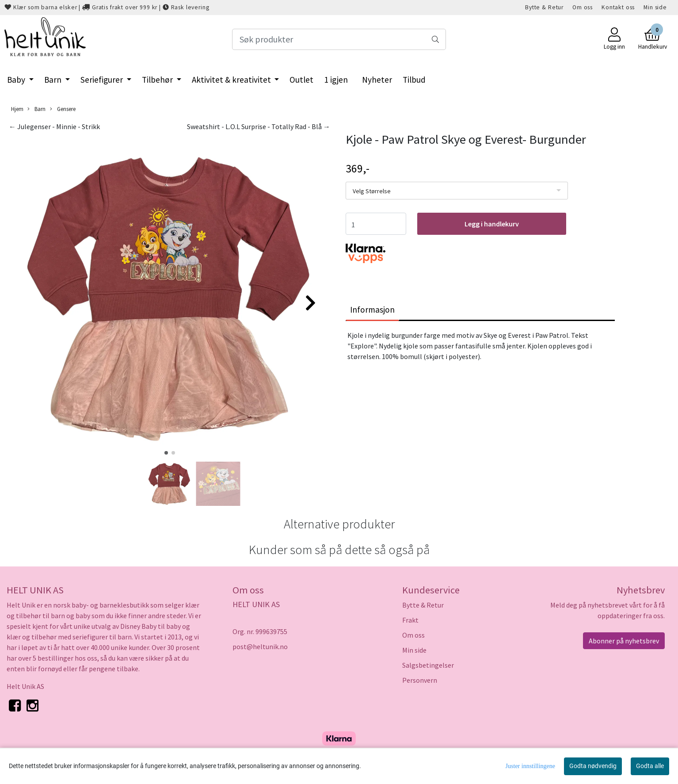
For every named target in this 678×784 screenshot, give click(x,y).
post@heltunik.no (260, 646)
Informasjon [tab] (372, 310)
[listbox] (457, 191)
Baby (17, 80)
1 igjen (336, 80)
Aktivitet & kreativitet (232, 80)
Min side (655, 7)
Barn (54, 80)
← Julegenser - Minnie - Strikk (54, 126)
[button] (166, 453)
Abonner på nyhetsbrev (624, 641)
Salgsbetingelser (428, 665)
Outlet (301, 80)
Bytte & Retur (544, 7)
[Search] (339, 39)
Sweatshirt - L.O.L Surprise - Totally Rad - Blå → (259, 126)
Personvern (420, 680)
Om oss (583, 7)
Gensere (63, 109)
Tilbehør (158, 80)
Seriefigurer (103, 80)
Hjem (17, 109)
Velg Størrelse (372, 191)
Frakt (410, 620)
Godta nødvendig (593, 766)
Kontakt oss (618, 7)
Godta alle (650, 766)
